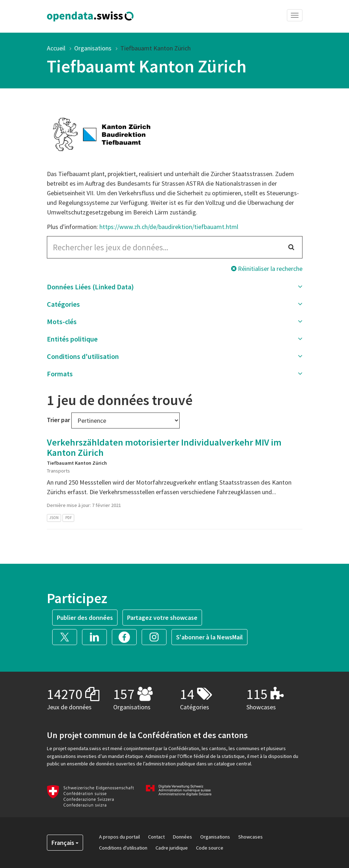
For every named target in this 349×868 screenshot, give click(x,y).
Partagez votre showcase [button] (162, 618)
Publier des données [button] (85, 618)
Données (182, 837)
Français (65, 843)
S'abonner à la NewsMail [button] (209, 637)
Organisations (93, 48)
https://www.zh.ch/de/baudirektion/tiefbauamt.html (169, 227)
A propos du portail (119, 837)
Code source (210, 848)
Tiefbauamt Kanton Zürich (156, 48)
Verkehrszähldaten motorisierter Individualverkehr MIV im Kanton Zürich (164, 447)
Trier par (58, 420)
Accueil (56, 48)
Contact (156, 837)
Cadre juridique (172, 848)
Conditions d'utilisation (123, 848)
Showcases (250, 837)
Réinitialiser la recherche (267, 269)
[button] (175, 287)
